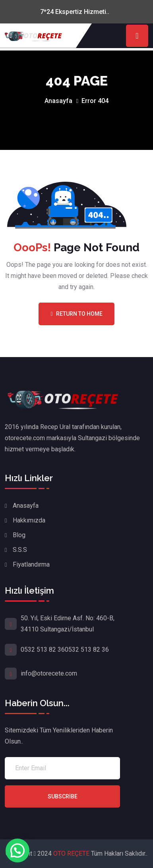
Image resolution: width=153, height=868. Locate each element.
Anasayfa (58, 101)
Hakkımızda (29, 520)
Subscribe (63, 796)
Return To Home (76, 314)
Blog (19, 535)
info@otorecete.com (49, 673)
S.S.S (20, 550)
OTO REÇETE (72, 853)
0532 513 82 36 (43, 650)
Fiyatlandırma (31, 564)
